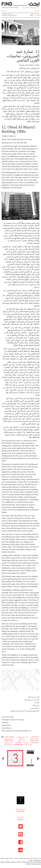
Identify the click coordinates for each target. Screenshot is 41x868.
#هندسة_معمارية (9, 739)
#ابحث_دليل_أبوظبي (22, 737)
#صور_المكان (28, 745)
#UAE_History (34, 743)
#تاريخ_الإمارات (9, 745)
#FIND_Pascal (34, 741)
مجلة (38, 14)
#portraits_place (19, 745)
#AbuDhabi (18, 743)
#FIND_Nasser (9, 741)
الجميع (35, 14)
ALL (35, 15)
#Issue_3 (22, 739)
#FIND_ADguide (9, 737)
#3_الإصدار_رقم (34, 739)
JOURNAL (38, 15)
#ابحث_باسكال (9, 743)
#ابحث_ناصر (22, 741)
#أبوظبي (26, 743)
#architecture (35, 737)
